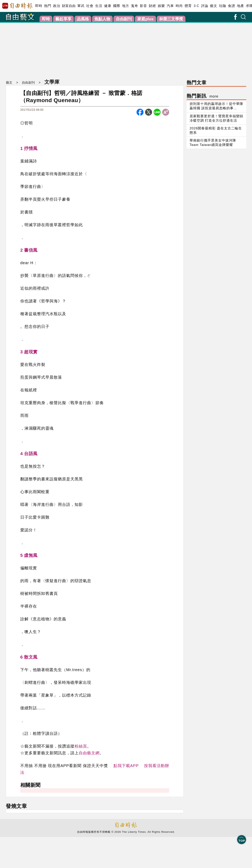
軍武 (81, 6)
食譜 (231, 6)
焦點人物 (102, 19)
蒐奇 (134, 6)
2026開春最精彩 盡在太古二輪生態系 (216, 130)
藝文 (214, 6)
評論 (205, 6)
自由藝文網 (89, 753)
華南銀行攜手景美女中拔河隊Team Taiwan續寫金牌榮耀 (213, 143)
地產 (240, 6)
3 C (196, 6)
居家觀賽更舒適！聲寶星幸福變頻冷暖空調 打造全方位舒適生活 (216, 118)
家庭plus (145, 19)
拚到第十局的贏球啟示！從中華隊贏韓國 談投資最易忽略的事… (216, 106)
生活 (99, 6)
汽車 (170, 6)
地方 (126, 6)
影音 (143, 6)
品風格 (83, 19)
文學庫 (51, 82)
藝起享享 (63, 19)
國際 (117, 6)
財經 (152, 6)
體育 (188, 6)
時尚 (179, 6)
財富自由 (69, 6)
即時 (39, 6)
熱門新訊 (203, 96)
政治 (57, 6)
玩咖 (222, 6)
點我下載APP (126, 766)
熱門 (48, 6)
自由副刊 (124, 19)
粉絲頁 (81, 746)
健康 (108, 6)
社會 (90, 6)
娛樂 (161, 6)
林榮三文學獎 (171, 19)
